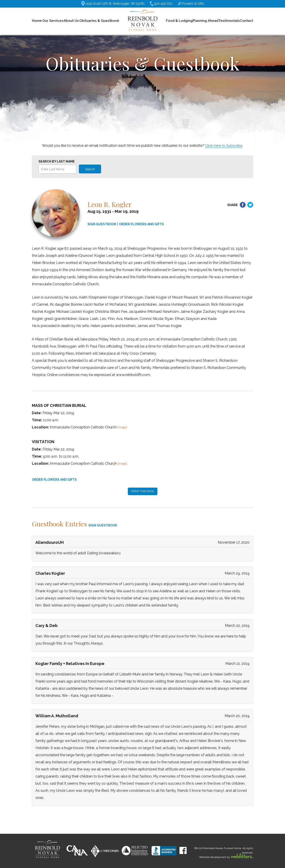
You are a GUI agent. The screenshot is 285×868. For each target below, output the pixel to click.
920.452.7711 (161, 4)
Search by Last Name (57, 161)
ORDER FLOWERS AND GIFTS (141, 224)
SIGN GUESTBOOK (102, 224)
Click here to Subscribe (224, 146)
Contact (246, 21)
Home (37, 21)
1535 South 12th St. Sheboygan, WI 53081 (113, 4)
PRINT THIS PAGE (143, 491)
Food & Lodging (179, 21)
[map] (122, 427)
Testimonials (229, 21)
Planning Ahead (206, 21)
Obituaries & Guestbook (99, 21)
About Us (71, 21)
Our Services (53, 21)
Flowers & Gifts (191, 4)
